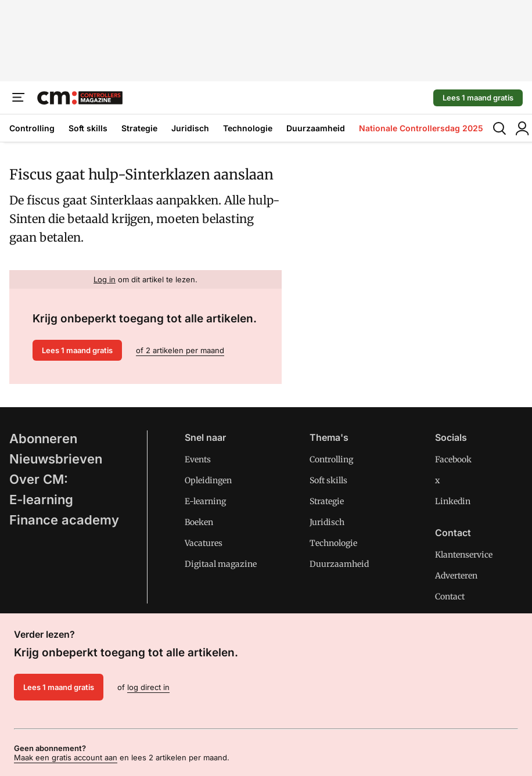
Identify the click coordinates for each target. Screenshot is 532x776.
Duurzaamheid (316, 128)
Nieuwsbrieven (56, 459)
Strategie (139, 128)
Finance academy (64, 520)
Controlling (32, 128)
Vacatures (204, 543)
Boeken (199, 522)
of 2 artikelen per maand (180, 350)
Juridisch (190, 128)
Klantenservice (464, 555)
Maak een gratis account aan (66, 757)
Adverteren (456, 576)
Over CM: (39, 479)
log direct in (148, 687)
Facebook (453, 459)
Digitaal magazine (221, 564)
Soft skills (88, 128)
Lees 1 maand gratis (478, 98)
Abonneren (43, 439)
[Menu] (19, 98)
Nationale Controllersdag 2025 (421, 128)
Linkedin (453, 501)
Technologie (248, 128)
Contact (450, 597)
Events (198, 459)
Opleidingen (208, 480)
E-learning (41, 500)
